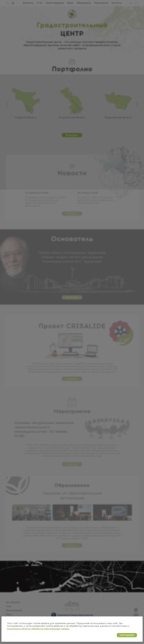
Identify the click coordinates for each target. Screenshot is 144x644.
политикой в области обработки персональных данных (38, 629)
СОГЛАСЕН (127, 635)
